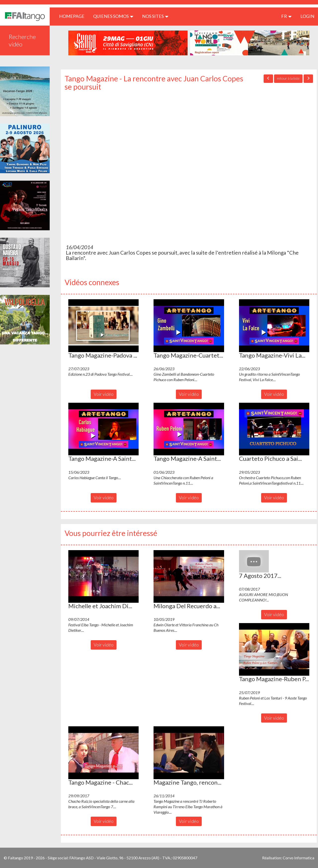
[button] (103, 326)
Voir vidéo (104, 394)
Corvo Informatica (298, 858)
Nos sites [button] (155, 16)
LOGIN (307, 16)
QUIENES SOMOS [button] (113, 16)
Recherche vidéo (22, 40)
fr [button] (286, 16)
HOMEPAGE (74, 16)
